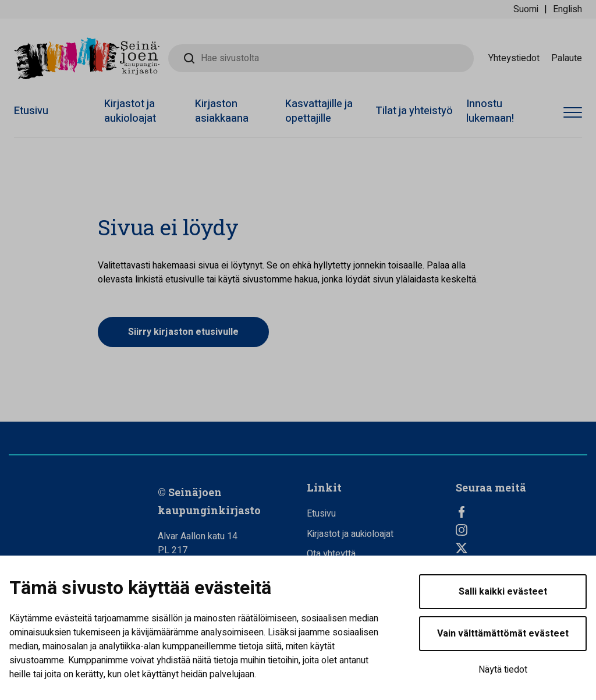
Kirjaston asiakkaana (222, 111)
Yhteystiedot (514, 58)
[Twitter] (521, 548)
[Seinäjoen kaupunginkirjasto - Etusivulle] (87, 58)
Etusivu (31, 111)
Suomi (526, 9)
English (567, 9)
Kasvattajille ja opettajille (319, 111)
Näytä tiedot (503, 670)
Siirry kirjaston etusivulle (183, 332)
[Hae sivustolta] (321, 58)
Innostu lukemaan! (490, 111)
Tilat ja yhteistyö (414, 111)
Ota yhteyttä (331, 554)
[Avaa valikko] (573, 113)
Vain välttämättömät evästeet (503, 634)
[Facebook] (521, 512)
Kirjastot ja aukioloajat (130, 111)
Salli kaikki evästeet (503, 592)
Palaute (567, 58)
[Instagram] (521, 530)
